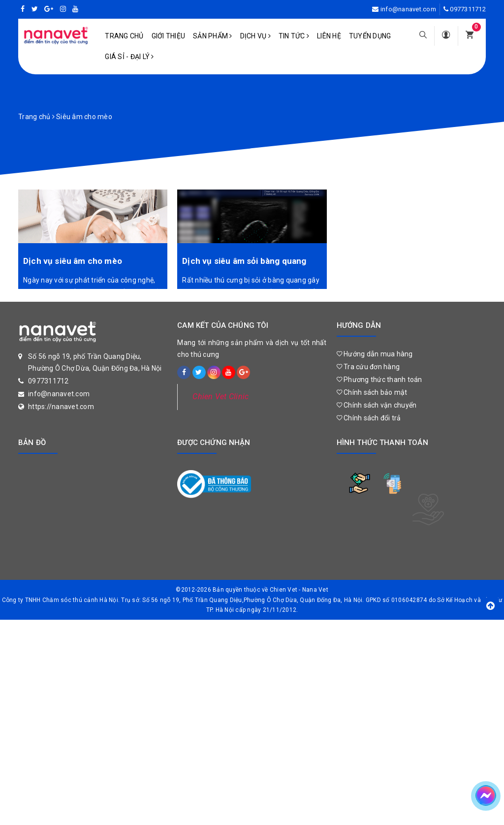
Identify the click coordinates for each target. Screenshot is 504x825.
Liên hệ (329, 36)
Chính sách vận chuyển (377, 405)
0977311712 (468, 9)
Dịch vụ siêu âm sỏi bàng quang (244, 261)
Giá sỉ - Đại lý (129, 57)
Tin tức (294, 36)
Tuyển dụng (370, 36)
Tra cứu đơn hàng (368, 367)
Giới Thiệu (169, 36)
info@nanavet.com (408, 9)
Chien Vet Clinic (220, 397)
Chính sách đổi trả (369, 418)
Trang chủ (124, 36)
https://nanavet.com (61, 407)
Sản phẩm (213, 36)
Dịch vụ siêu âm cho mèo (73, 261)
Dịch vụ (255, 36)
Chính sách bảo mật (372, 392)
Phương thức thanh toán (379, 380)
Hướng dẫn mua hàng (375, 354)
